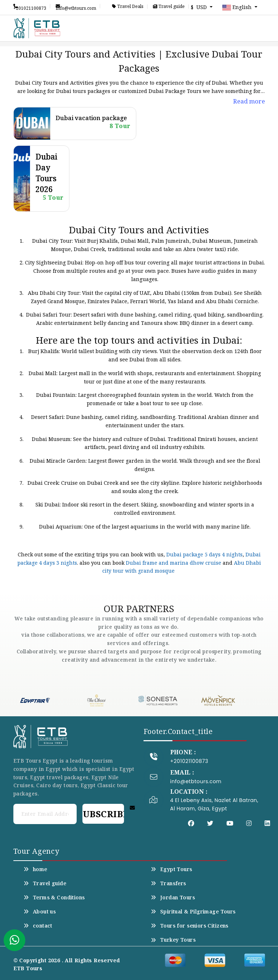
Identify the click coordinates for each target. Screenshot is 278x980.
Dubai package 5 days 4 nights (204, 554)
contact (38, 926)
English (238, 8)
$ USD (200, 7)
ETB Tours (28, 968)
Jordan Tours (173, 898)
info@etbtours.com (76, 6)
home (35, 869)
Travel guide (169, 7)
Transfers (168, 883)
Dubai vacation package (91, 118)
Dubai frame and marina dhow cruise (174, 563)
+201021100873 (30, 6)
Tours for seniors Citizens (190, 926)
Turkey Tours (173, 940)
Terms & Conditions (54, 898)
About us (40, 912)
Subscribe (103, 814)
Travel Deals (128, 7)
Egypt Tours (172, 869)
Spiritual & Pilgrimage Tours (193, 912)
